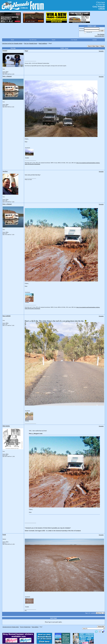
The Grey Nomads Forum (31, 43)
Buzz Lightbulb (7, 316)
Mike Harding (6, 426)
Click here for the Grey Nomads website (12, 43)
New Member (101, 34)
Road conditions (43, 43)
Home (12, 40)
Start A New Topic (93, 46)
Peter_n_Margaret (7, 76)
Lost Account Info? (100, 36)
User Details (74, 40)
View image (27, 158)
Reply (102, 46)
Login (102, 31)
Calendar (95, 40)
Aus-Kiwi (5, 171)
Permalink (101, 51)
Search (54, 40)
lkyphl (4, 535)
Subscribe (101, 627)
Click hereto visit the (99, 6)
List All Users (33, 40)
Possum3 (5, 51)
